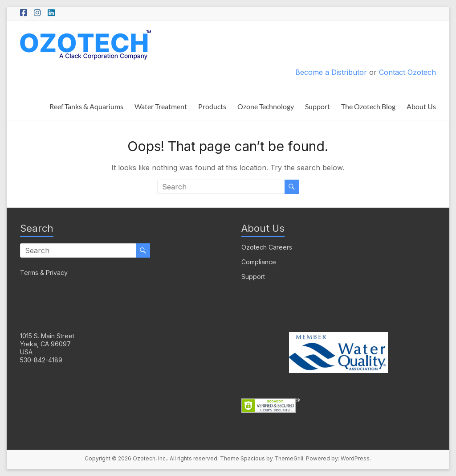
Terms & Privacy (44, 273)
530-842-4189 (41, 360)
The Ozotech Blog (368, 106)
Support (318, 106)
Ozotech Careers (267, 247)
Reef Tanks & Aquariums (86, 106)
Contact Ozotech (407, 72)
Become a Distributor (331, 72)
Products (212, 106)
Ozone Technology (266, 106)
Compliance (259, 262)
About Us (421, 106)
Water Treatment (161, 106)
